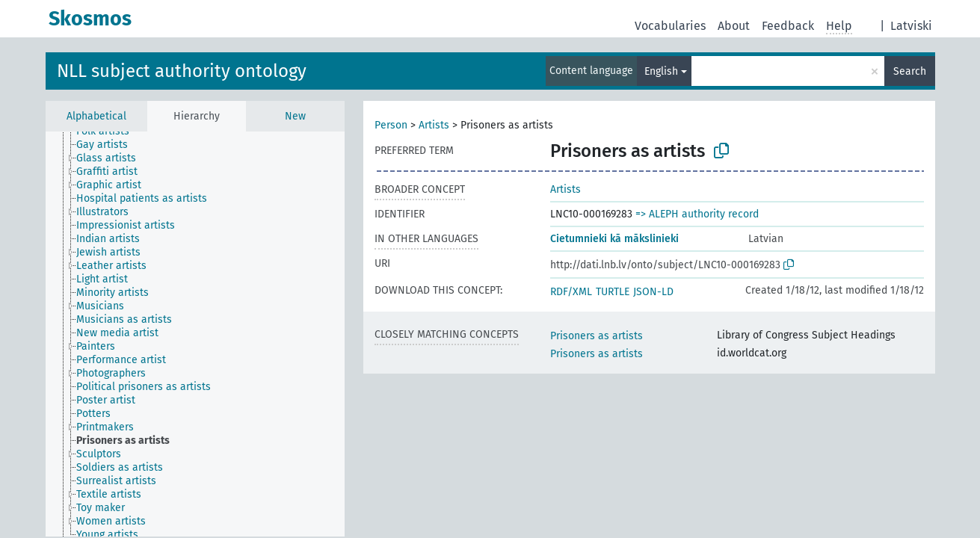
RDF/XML (571, 292)
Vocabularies (670, 26)
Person (391, 125)
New (295, 116)
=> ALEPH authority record (697, 214)
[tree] (195, 334)
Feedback (788, 26)
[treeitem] (109, 132)
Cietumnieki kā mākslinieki (614, 239)
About (734, 26)
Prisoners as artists (597, 336)
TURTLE (613, 292)
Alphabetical (96, 116)
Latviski (911, 26)
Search (910, 71)
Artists (434, 125)
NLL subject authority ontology (182, 71)
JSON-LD (653, 292)
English (661, 71)
